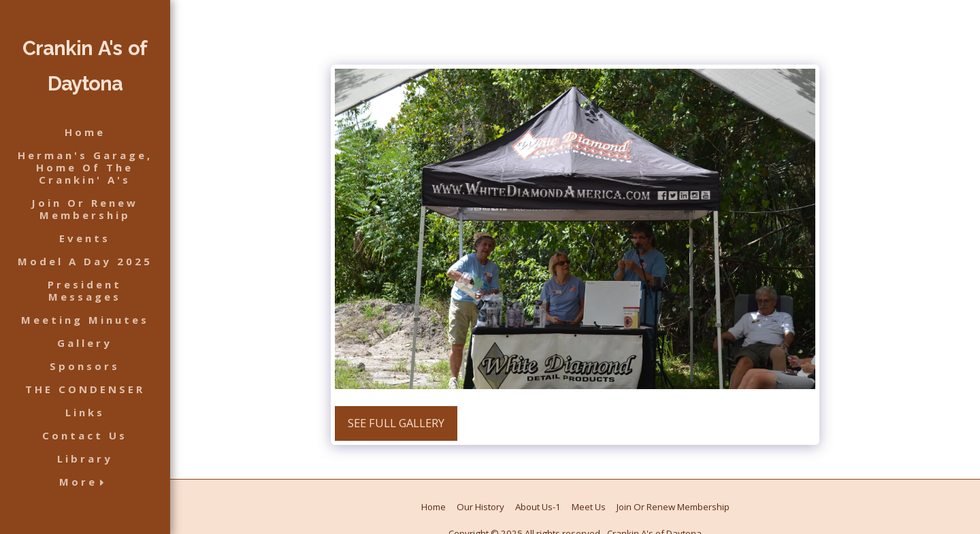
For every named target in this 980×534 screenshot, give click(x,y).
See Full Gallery (396, 423)
